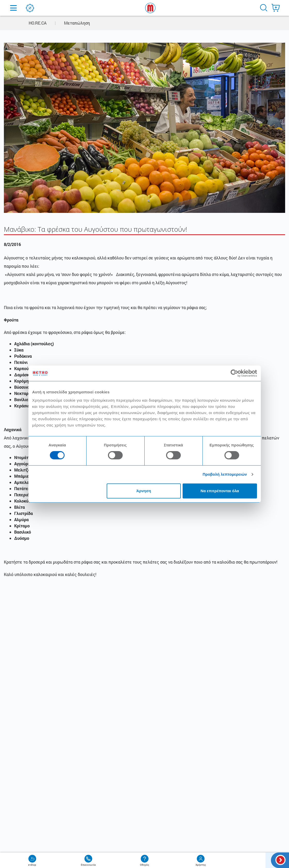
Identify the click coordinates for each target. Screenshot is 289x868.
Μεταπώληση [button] (77, 23)
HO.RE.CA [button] (38, 23)
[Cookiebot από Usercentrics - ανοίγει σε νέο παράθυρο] (234, 373)
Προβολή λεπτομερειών (225, 474)
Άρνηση (144, 491)
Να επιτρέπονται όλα (220, 491)
